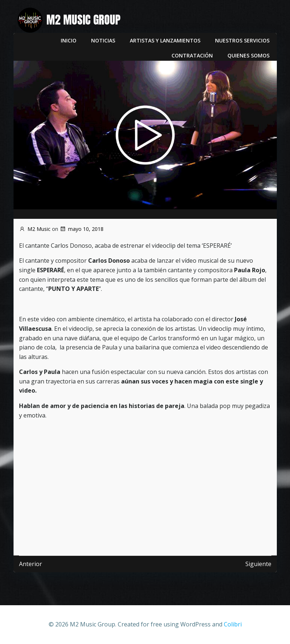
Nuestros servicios (242, 40)
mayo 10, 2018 (82, 229)
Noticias (103, 40)
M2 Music (35, 229)
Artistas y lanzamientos (165, 40)
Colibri (233, 624)
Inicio (69, 40)
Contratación (192, 55)
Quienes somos (248, 55)
